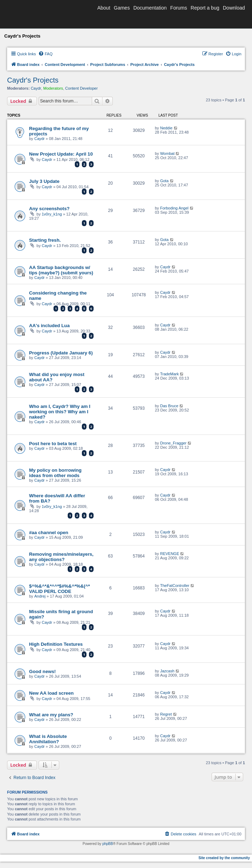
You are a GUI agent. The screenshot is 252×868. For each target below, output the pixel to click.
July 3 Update (44, 181)
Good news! (42, 671)
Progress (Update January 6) (61, 353)
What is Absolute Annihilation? (48, 739)
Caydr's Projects (33, 80)
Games (122, 8)
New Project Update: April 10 (61, 154)
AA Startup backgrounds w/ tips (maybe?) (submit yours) (61, 270)
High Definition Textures (56, 644)
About (104, 8)
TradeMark (170, 374)
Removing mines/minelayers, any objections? (61, 557)
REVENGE (170, 554)
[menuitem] (45, 54)
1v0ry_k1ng (52, 214)
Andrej (40, 596)
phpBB (108, 844)
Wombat (167, 153)
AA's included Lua (49, 326)
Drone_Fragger (173, 443)
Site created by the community (224, 858)
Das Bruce (169, 406)
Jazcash (167, 671)
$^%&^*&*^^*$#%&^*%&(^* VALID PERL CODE (60, 589)
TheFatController (175, 586)
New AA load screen (51, 693)
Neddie (166, 128)
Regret (166, 714)
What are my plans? (51, 715)
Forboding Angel (174, 208)
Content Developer (82, 88)
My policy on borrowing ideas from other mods (55, 473)
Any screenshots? (49, 209)
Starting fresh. (45, 240)
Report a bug (205, 8)
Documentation (150, 8)
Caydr (36, 88)
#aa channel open (49, 533)
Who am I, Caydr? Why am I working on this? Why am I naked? (60, 412)
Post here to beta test (53, 444)
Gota (164, 181)
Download (234, 8)
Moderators (53, 88)
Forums (178, 8)
